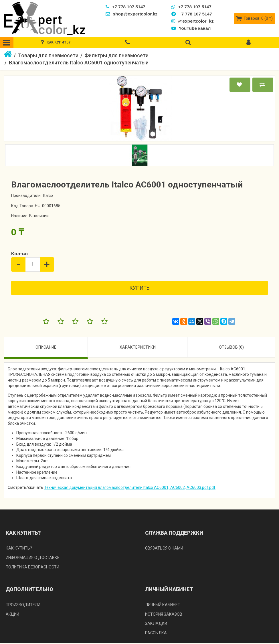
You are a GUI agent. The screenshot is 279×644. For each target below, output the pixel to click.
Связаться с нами (164, 549)
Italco (48, 196)
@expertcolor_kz (193, 21)
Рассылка (156, 633)
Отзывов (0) (231, 348)
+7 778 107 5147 (126, 7)
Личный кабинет (163, 605)
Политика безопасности (32, 568)
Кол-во (19, 254)
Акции (12, 615)
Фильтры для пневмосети (116, 56)
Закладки (156, 624)
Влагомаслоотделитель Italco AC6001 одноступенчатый (79, 63)
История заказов (164, 615)
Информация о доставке (33, 558)
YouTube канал (192, 28)
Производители (23, 605)
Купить (139, 288)
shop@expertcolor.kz (132, 14)
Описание (46, 348)
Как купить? (19, 549)
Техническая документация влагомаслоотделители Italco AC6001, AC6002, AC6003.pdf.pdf (130, 488)
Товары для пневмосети (48, 56)
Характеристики (138, 348)
